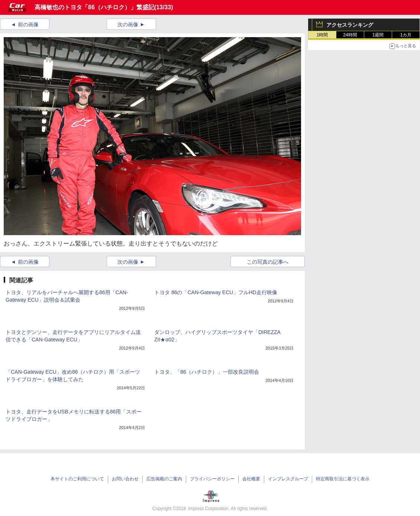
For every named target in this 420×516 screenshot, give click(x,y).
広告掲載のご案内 (164, 479)
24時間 (350, 35)
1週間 (378, 35)
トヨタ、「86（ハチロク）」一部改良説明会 (207, 372)
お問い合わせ (125, 479)
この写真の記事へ (268, 262)
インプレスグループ (288, 479)
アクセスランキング (350, 25)
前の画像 (28, 25)
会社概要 (251, 479)
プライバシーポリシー (212, 479)
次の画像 (128, 25)
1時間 (322, 35)
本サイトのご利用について (77, 479)
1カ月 (406, 35)
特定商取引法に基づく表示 (343, 479)
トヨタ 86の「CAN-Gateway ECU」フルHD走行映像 (216, 292)
